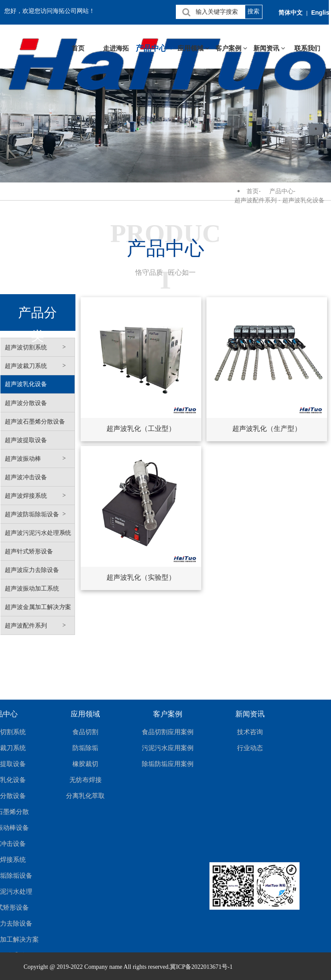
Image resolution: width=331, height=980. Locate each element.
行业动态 (250, 748)
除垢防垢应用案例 (168, 764)
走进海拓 (116, 48)
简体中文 (290, 13)
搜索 (253, 11)
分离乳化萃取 (85, 796)
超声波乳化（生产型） (267, 429)
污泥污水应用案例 (168, 748)
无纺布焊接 (86, 780)
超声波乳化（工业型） (141, 429)
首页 (78, 48)
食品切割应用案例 (168, 732)
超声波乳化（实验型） (141, 577)
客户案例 (231, 48)
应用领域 (194, 48)
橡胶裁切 (85, 764)
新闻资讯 (269, 48)
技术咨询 (250, 732)
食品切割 (85, 732)
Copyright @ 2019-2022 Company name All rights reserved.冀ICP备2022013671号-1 (128, 967)
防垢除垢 (85, 748)
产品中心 (155, 48)
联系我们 (307, 48)
